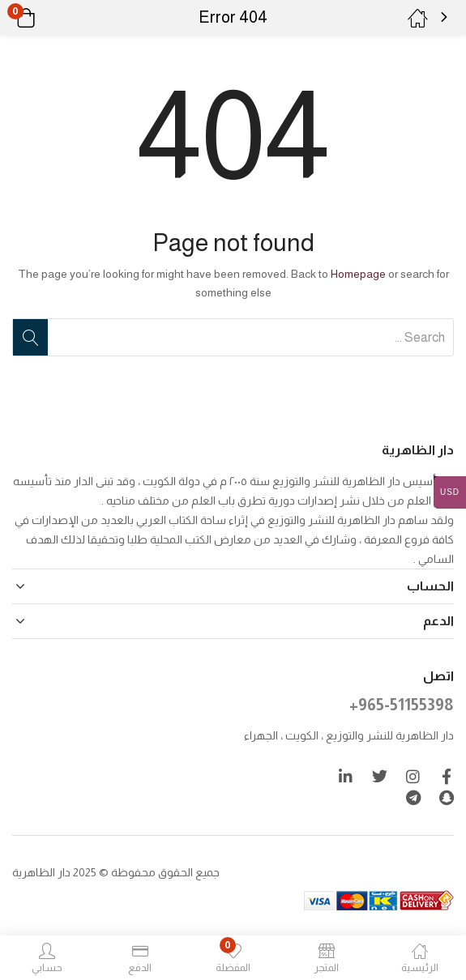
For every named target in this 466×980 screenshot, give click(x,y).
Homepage (358, 274)
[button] (47, 18)
